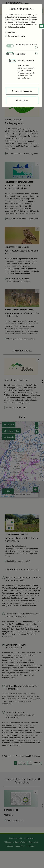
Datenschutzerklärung (16, 36)
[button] (42, 26)
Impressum (12, 32)
